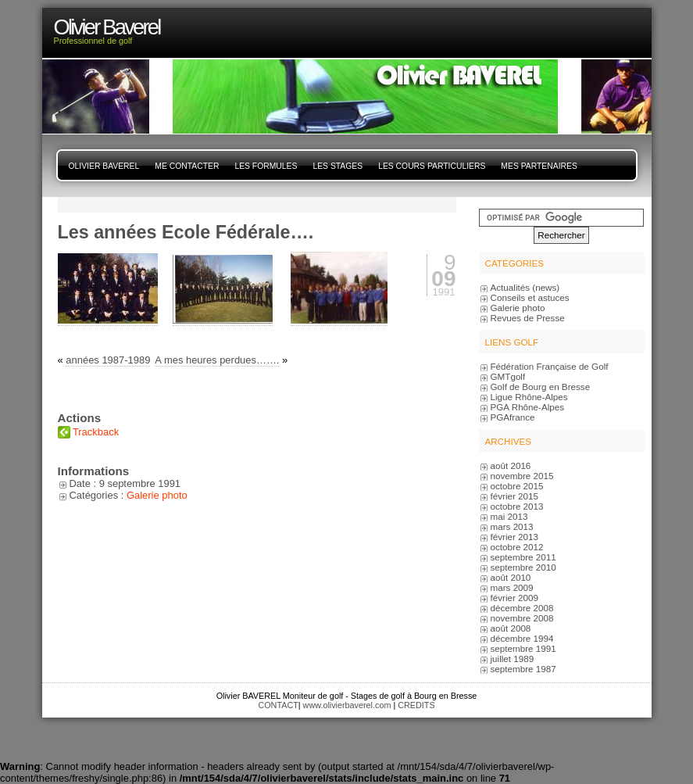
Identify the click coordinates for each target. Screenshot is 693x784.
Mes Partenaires (539, 166)
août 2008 (511, 628)
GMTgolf (508, 376)
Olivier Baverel (104, 166)
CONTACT (278, 705)
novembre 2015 (522, 476)
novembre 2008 (522, 618)
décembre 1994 (522, 638)
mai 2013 (509, 516)
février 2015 (515, 496)
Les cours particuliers (432, 166)
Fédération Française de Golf (550, 366)
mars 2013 (512, 526)
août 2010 (511, 577)
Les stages (338, 166)
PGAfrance (513, 417)
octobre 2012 (517, 547)
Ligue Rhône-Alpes (529, 397)
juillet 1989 (513, 659)
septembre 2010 (523, 567)
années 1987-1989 (108, 360)
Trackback (96, 432)
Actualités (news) (525, 287)
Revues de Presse (528, 318)
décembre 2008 (522, 608)
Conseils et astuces (530, 297)
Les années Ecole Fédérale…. (186, 232)
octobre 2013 (517, 506)
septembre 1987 (523, 669)
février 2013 (515, 537)
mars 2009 (512, 587)
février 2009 (515, 598)
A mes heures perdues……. (217, 360)
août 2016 (511, 465)
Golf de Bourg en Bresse (541, 387)
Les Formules (266, 166)
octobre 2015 (517, 486)
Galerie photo (157, 495)
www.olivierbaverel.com (347, 705)
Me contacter (187, 166)
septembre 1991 (523, 648)
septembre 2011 (523, 557)
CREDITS (416, 705)
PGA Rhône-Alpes (528, 407)
